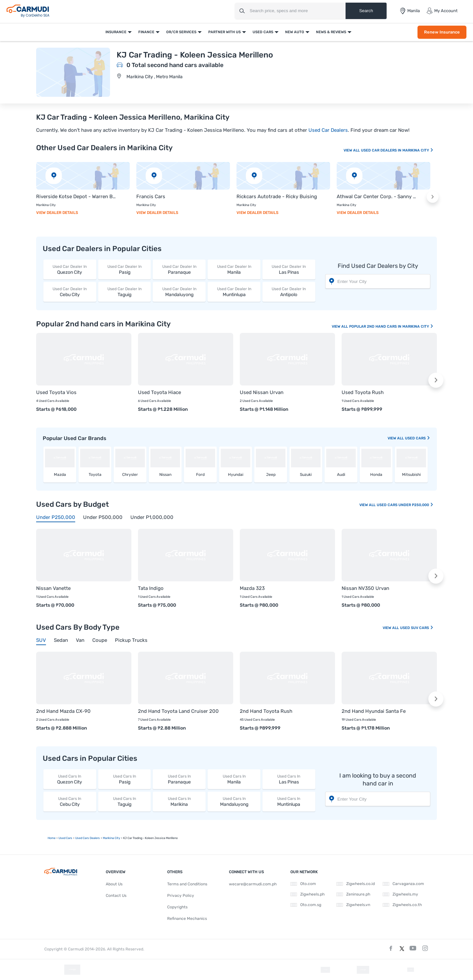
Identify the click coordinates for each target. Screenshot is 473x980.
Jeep (271, 475)
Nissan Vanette (53, 588)
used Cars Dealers (88, 838)
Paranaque (179, 269)
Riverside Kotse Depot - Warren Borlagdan (76, 197)
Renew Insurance (442, 32)
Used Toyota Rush (363, 392)
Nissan (165, 475)
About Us (114, 884)
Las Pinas (289, 269)
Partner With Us (225, 32)
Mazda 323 (252, 588)
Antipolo (289, 292)
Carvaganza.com (403, 884)
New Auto (295, 32)
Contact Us (116, 896)
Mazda (60, 475)
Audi (341, 475)
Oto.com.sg (306, 905)
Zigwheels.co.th (402, 905)
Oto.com (303, 884)
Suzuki (306, 475)
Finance (146, 32)
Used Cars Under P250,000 (405, 505)
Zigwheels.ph (307, 894)
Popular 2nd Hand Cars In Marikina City (391, 327)
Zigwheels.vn (353, 905)
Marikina (179, 801)
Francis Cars (151, 197)
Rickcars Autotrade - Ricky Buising (277, 197)
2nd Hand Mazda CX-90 (63, 711)
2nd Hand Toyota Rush (266, 711)
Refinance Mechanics (187, 919)
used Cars (418, 438)
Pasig (125, 269)
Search (366, 11)
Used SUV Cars (417, 628)
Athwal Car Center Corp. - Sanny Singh (377, 197)
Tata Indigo (151, 588)
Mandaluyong (179, 292)
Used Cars (263, 32)
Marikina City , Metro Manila (155, 77)
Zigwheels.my (400, 894)
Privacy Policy (181, 896)
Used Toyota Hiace (159, 392)
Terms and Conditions (187, 884)
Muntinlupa (234, 292)
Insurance (116, 32)
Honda (376, 475)
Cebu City (70, 292)
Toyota (95, 475)
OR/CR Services (181, 32)
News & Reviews (331, 32)
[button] (433, 197)
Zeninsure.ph (353, 894)
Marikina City (112, 838)
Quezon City (70, 269)
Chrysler (130, 475)
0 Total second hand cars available (175, 65)
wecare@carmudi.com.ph (253, 884)
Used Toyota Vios (56, 392)
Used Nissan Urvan (262, 392)
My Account (442, 11)
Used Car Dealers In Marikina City (397, 150)
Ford (200, 475)
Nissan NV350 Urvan (365, 588)
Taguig (125, 292)
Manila (234, 269)
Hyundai (236, 475)
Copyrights (177, 907)
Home (52, 838)
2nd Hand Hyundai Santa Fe (374, 711)
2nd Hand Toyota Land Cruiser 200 (178, 711)
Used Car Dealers (328, 130)
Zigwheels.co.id (356, 884)
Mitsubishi (411, 475)
